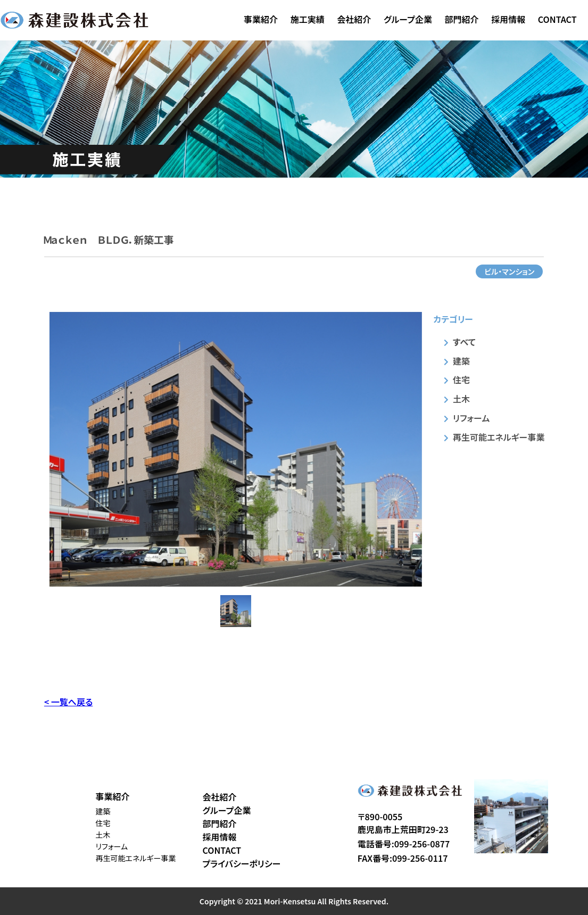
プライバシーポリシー (241, 863)
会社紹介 (354, 19)
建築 (461, 361)
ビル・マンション (509, 271)
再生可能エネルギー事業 (499, 437)
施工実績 (308, 19)
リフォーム (471, 418)
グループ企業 (408, 19)
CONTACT (557, 19)
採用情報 (508, 19)
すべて (464, 342)
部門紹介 (462, 19)
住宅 (461, 380)
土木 (461, 399)
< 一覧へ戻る (68, 702)
